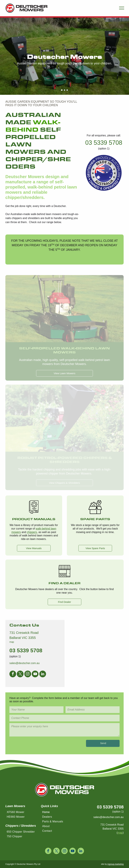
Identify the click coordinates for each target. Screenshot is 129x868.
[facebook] (13, 674)
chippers (32, 532)
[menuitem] (23, 813)
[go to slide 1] (62, 90)
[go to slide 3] (67, 90)
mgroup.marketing (115, 864)
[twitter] (20, 674)
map (12, 642)
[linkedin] (43, 674)
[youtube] (35, 674)
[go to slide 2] (64, 90)
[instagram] (28, 674)
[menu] (122, 8)
